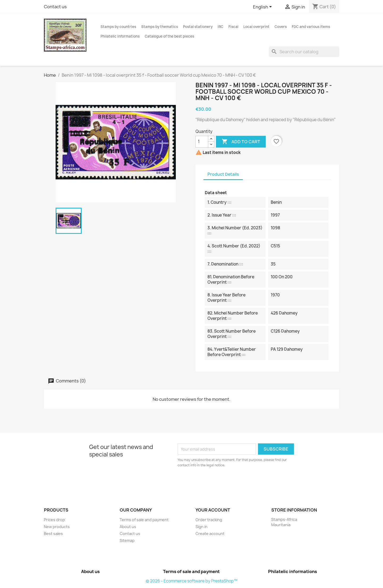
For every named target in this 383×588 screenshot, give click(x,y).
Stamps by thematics (160, 27)
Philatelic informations (120, 36)
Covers (281, 27)
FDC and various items (311, 27)
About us (128, 527)
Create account (210, 534)
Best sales (53, 534)
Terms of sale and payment (144, 520)
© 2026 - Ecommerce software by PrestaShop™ (192, 581)
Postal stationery (198, 27)
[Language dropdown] (263, 7)
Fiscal (233, 27)
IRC (220, 27)
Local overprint (256, 27)
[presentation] (222, 483)
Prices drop (54, 520)
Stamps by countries (118, 27)
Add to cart (241, 142)
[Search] (304, 52)
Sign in (201, 527)
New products (57, 527)
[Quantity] (202, 142)
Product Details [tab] (223, 174)
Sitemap (127, 540)
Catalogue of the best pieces (169, 36)
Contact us (55, 7)
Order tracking (209, 520)
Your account (213, 510)
